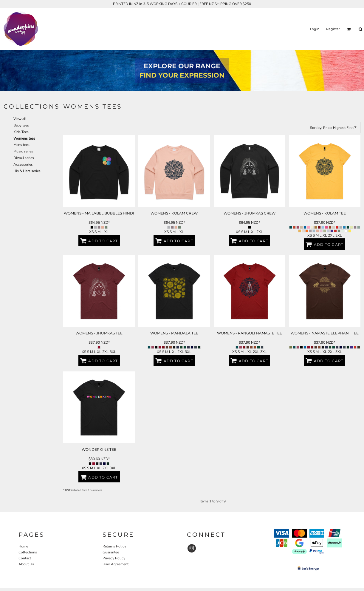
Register (333, 29)
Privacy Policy (114, 558)
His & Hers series (27, 171)
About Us (26, 564)
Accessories (23, 164)
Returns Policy (114, 546)
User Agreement (116, 564)
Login (315, 29)
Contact (25, 558)
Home (23, 546)
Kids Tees (21, 132)
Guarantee (111, 552)
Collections (28, 552)
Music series (23, 151)
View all (20, 119)
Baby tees (21, 125)
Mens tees (21, 145)
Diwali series (24, 158)
